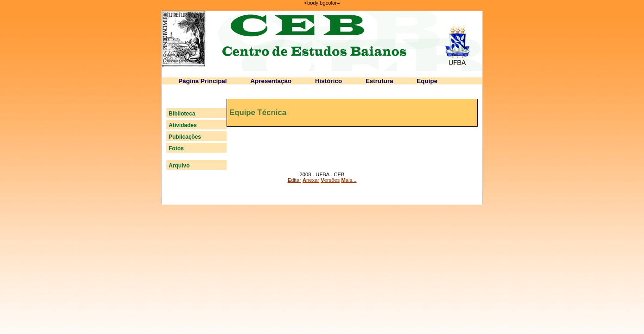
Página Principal (203, 81)
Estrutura (379, 81)
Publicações (185, 137)
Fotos (176, 148)
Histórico (328, 81)
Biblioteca (182, 114)
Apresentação (271, 81)
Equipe (427, 81)
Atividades (183, 125)
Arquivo (179, 166)
